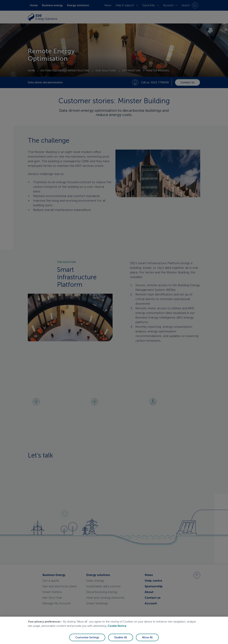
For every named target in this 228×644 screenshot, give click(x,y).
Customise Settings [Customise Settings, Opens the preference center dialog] (87, 637)
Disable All (121, 637)
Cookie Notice (117, 626)
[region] (114, 630)
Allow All (147, 637)
